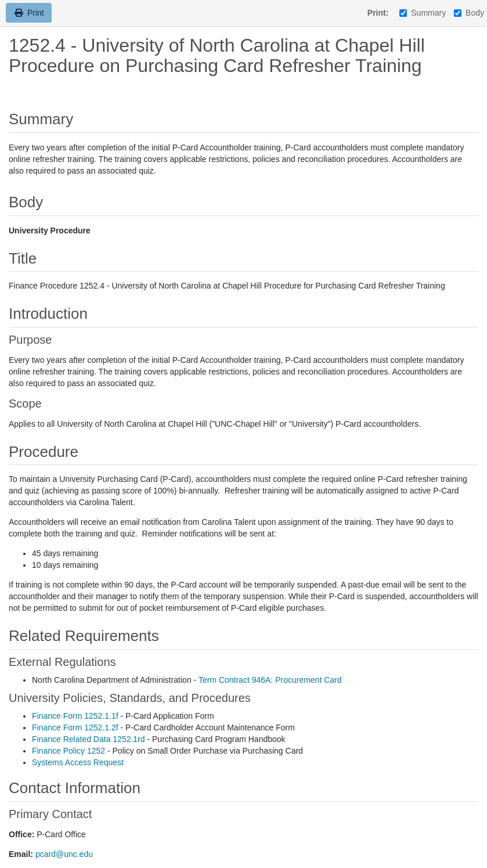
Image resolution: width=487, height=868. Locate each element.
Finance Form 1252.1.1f (75, 716)
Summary (423, 13)
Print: (378, 13)
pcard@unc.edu (64, 854)
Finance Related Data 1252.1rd (89, 739)
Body (469, 13)
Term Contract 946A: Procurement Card (270, 680)
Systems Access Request (78, 762)
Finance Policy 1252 (68, 751)
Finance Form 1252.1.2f (75, 727)
